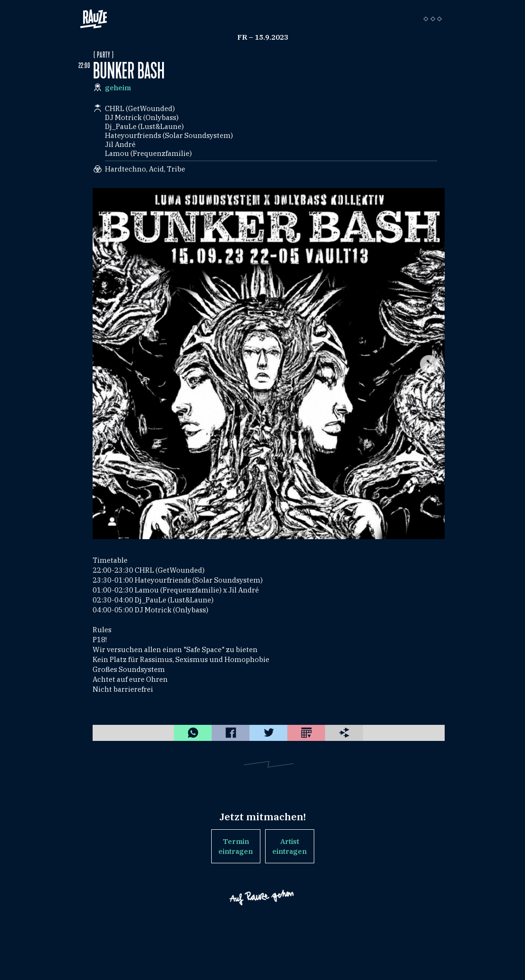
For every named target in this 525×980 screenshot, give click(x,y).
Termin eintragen (236, 846)
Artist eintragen (289, 846)
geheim (118, 88)
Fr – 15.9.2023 (263, 37)
